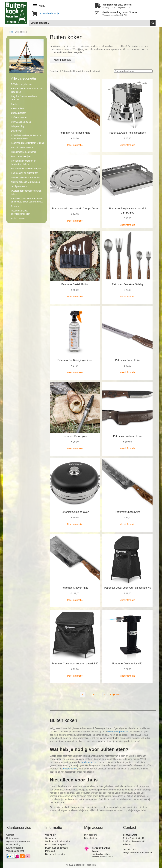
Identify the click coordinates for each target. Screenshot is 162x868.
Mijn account (90, 835)
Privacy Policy (13, 844)
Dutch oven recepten (55, 844)
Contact (10, 835)
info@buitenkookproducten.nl (137, 853)
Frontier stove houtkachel (23, 152)
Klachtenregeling (15, 848)
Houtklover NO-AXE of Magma (26, 169)
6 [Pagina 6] (105, 694)
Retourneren (12, 838)
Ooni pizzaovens (19, 186)
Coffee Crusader (19, 117)
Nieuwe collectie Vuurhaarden (26, 178)
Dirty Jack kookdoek (21, 122)
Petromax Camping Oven (75, 512)
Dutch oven (17, 131)
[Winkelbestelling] (133, 71)
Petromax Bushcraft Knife (127, 436)
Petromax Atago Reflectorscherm (128, 133)
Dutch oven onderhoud (56, 848)
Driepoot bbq (17, 126)
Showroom (51, 838)
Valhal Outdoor (18, 218)
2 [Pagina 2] (88, 694)
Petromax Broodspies (75, 436)
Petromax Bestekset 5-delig (127, 284)
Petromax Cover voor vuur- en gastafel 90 (75, 664)
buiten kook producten (118, 732)
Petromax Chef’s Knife (127, 512)
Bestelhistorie (91, 838)
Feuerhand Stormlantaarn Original (28, 143)
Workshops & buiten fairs (57, 841)
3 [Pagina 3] (93, 694)
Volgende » (115, 694)
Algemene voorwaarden (18, 841)
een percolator (70, 769)
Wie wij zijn (51, 835)
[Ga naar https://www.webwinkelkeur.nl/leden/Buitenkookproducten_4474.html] (101, 852)
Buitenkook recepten (55, 854)
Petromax (16, 206)
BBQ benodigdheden (21, 84)
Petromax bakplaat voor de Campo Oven (75, 209)
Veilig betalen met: (15, 851)
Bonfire (15, 104)
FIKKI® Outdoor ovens (22, 148)
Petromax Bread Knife (128, 360)
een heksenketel (89, 762)
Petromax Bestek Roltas (75, 284)
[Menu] (39, 6)
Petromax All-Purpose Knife (75, 133)
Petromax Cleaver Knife (75, 588)
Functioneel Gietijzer (21, 156)
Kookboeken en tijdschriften (25, 173)
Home (11, 32)
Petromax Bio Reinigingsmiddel (75, 360)
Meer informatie (75, 145)
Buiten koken (17, 108)
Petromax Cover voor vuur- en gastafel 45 (127, 588)
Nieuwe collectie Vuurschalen (25, 182)
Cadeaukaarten (19, 113)
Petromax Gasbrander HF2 (127, 664)
